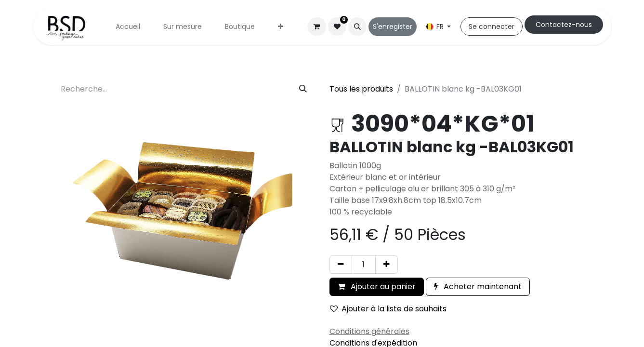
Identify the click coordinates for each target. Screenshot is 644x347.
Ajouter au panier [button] (377, 287)
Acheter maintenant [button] (478, 287)
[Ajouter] (387, 265)
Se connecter (492, 27)
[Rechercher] (303, 89)
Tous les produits (361, 89)
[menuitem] (128, 27)
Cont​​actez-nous (564, 25)
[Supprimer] (341, 265)
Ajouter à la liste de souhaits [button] (388, 309)
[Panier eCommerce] (317, 27)
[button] (357, 27)
